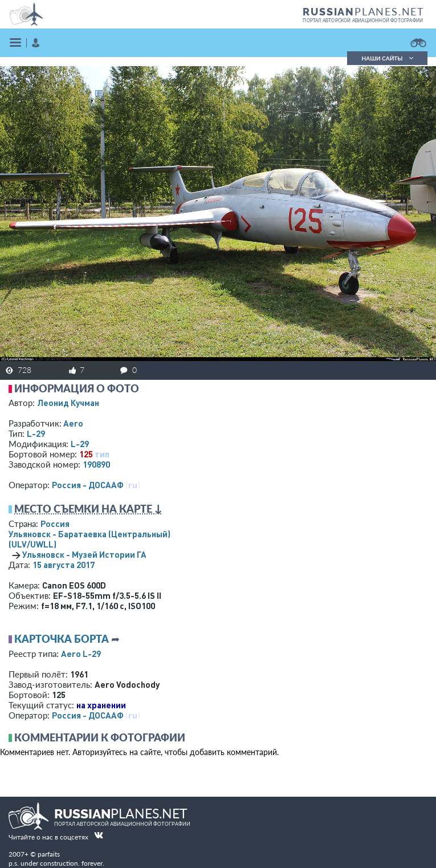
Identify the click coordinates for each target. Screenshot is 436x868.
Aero (73, 423)
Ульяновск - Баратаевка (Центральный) (89, 539)
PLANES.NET (364, 11)
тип (102, 454)
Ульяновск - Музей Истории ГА (84, 554)
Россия (55, 524)
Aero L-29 (81, 654)
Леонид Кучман (68, 403)
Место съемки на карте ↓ (88, 509)
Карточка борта (62, 639)
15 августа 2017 (64, 565)
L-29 (36, 433)
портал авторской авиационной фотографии (363, 21)
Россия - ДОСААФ (88, 485)
